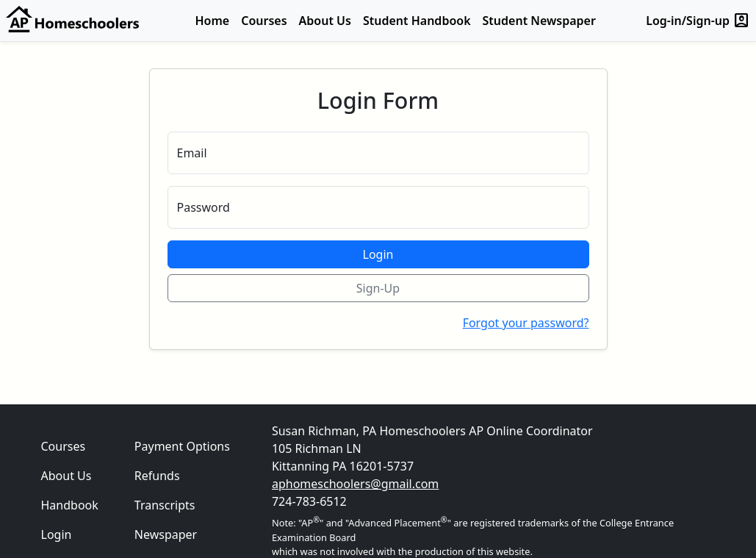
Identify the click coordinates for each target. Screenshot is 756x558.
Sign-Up (378, 288)
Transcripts (165, 505)
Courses (264, 21)
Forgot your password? (526, 323)
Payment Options (182, 446)
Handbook (70, 505)
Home (213, 21)
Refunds (157, 476)
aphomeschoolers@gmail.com (355, 484)
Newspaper (166, 534)
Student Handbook (417, 21)
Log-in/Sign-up (698, 21)
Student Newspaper (539, 21)
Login (378, 254)
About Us (325, 21)
